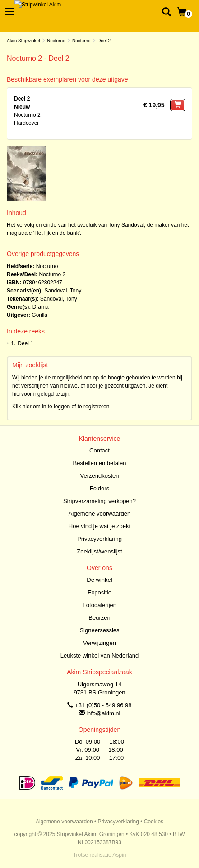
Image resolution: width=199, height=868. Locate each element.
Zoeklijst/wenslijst (99, 551)
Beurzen (99, 618)
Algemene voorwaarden (99, 514)
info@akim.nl (103, 713)
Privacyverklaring (99, 539)
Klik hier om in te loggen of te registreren (61, 407)
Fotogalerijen (99, 605)
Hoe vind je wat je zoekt (99, 526)
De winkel (99, 580)
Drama (41, 307)
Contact (99, 450)
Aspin (119, 855)
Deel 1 (25, 343)
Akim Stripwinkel (23, 41)
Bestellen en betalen (100, 463)
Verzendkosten (99, 476)
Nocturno (56, 41)
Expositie (99, 592)
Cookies (154, 822)
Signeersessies (99, 630)
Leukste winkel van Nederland (99, 656)
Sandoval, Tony (63, 291)
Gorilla (39, 315)
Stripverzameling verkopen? (99, 501)
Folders (99, 488)
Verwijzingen (99, 643)
